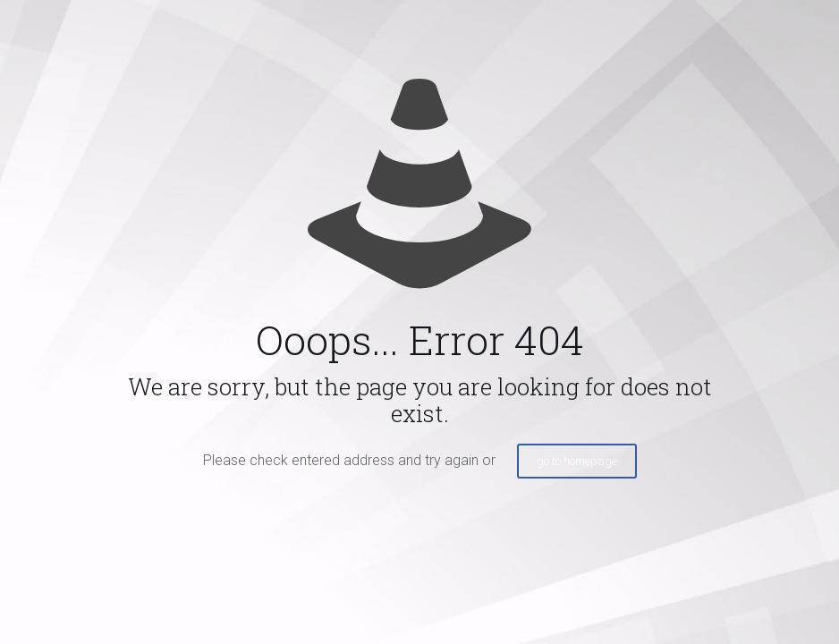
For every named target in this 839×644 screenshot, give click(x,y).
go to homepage (577, 461)
